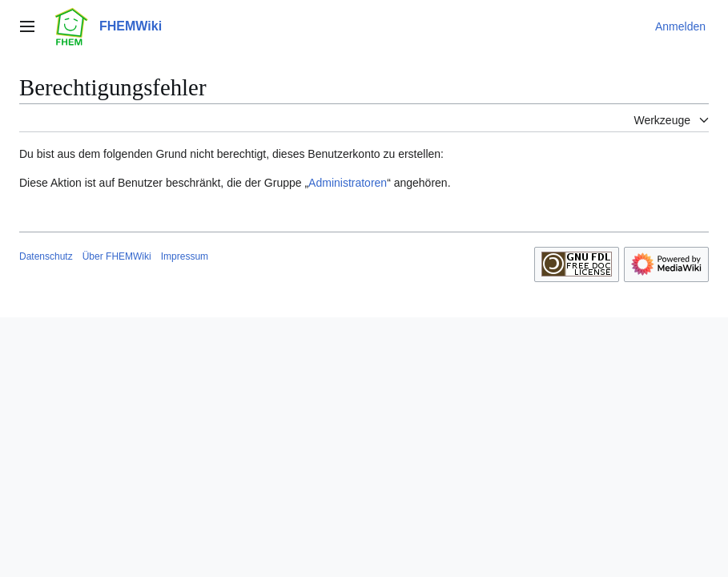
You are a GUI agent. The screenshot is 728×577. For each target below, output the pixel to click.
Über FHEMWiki (117, 256)
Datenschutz (46, 256)
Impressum (185, 256)
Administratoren (348, 183)
